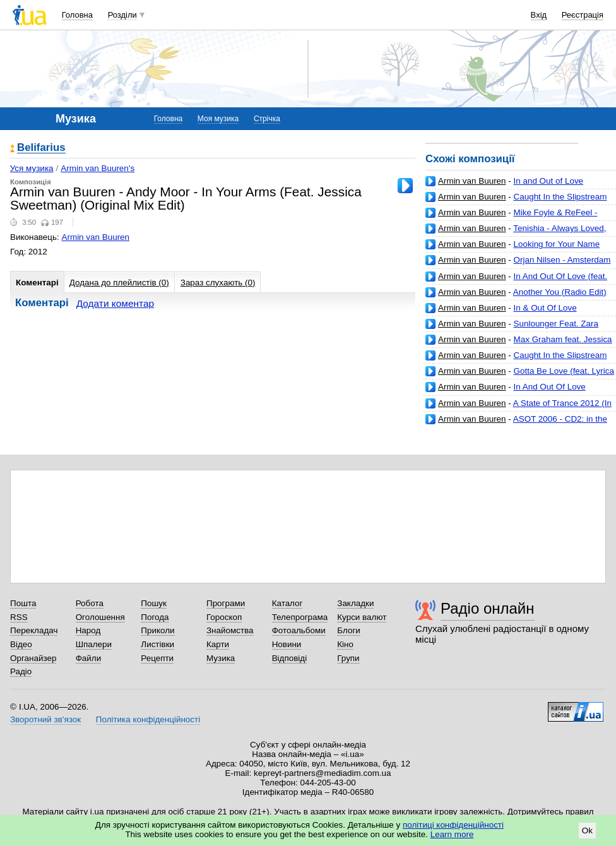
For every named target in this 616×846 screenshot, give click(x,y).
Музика (221, 658)
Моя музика (218, 119)
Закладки (355, 603)
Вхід (539, 15)
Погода (155, 617)
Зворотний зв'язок (45, 719)
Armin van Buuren (472, 181)
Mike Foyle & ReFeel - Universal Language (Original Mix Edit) (511, 217)
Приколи (157, 630)
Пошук (154, 603)
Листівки (157, 644)
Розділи (122, 15)
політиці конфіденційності (453, 825)
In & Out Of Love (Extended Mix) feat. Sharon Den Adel (501, 313)
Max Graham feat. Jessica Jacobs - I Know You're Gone (519, 344)
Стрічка (267, 119)
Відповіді (290, 658)
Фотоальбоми (299, 630)
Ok (587, 831)
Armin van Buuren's (98, 168)
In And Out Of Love (550, 387)
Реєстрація (583, 15)
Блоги (349, 630)
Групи (348, 658)
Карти (218, 644)
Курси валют (362, 617)
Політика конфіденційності (148, 719)
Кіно (345, 644)
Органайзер (33, 658)
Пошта (23, 603)
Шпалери (94, 644)
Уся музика (32, 168)
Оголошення (100, 617)
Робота (90, 603)
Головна (77, 15)
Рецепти (157, 658)
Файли (89, 658)
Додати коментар (115, 303)
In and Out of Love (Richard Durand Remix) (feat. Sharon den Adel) (516, 186)
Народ (88, 630)
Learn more (452, 834)
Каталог (287, 603)
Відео (21, 644)
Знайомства (230, 630)
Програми (226, 603)
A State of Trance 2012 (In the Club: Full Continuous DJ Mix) (518, 408)
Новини (287, 644)
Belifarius (41, 148)
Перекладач (34, 630)
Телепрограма (300, 617)
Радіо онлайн (488, 608)
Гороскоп (224, 617)
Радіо (21, 671)
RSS (19, 617)
